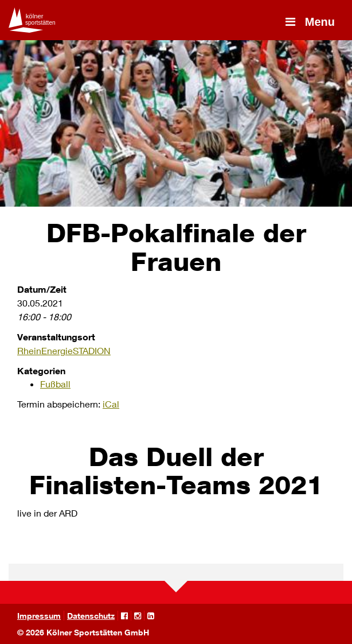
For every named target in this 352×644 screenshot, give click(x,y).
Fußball (55, 384)
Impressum (39, 616)
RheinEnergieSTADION (64, 350)
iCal (111, 404)
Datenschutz (91, 616)
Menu (309, 22)
